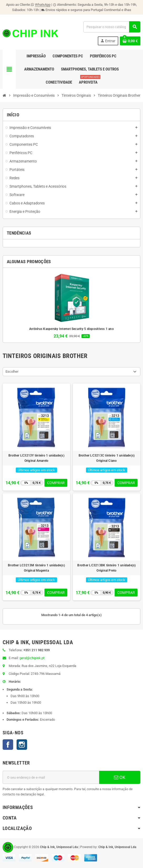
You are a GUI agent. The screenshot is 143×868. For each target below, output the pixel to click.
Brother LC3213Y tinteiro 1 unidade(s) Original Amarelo (36, 458)
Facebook (8, 745)
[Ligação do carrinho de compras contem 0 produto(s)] (130, 41)
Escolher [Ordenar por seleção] (12, 371)
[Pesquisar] (112, 27)
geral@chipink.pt (32, 658)
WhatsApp (43, 5)
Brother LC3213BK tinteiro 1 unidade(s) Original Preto (106, 568)
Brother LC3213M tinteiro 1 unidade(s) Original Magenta (36, 568)
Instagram (22, 745)
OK (120, 777)
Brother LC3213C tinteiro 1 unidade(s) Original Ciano (107, 458)
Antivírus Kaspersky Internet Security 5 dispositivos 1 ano (71, 329)
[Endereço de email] (51, 777)
